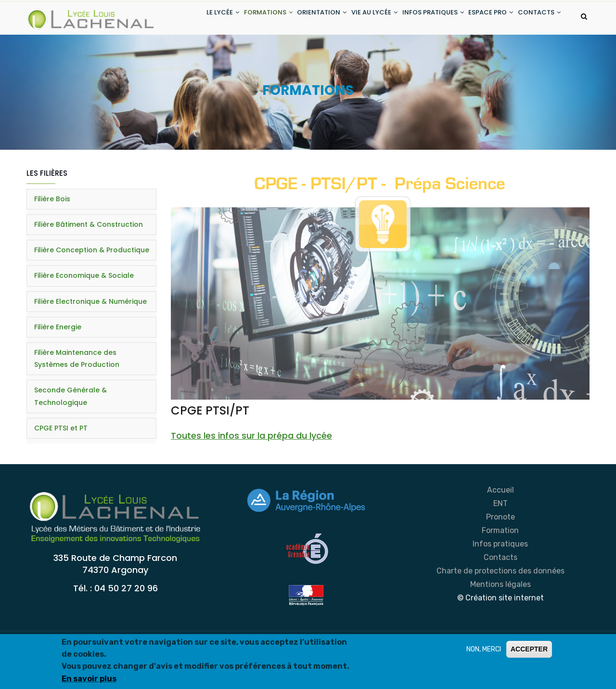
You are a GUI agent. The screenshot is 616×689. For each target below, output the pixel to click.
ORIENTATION (301, 19)
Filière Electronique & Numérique (90, 339)
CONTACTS (197, 55)
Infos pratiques (500, 582)
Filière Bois (52, 237)
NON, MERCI (484, 649)
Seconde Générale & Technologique (71, 435)
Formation (500, 569)
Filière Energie (58, 365)
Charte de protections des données (500, 609)
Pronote (500, 555)
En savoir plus (89, 679)
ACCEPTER (529, 649)
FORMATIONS (242, 19)
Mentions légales (500, 623)
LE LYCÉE (192, 19)
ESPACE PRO (485, 19)
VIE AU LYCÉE (359, 19)
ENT (500, 542)
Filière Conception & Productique (92, 288)
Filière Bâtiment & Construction (89, 263)
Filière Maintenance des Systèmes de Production (77, 397)
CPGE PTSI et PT (61, 466)
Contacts (500, 596)
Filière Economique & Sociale (84, 314)
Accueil (500, 528)
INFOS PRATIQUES (422, 19)
